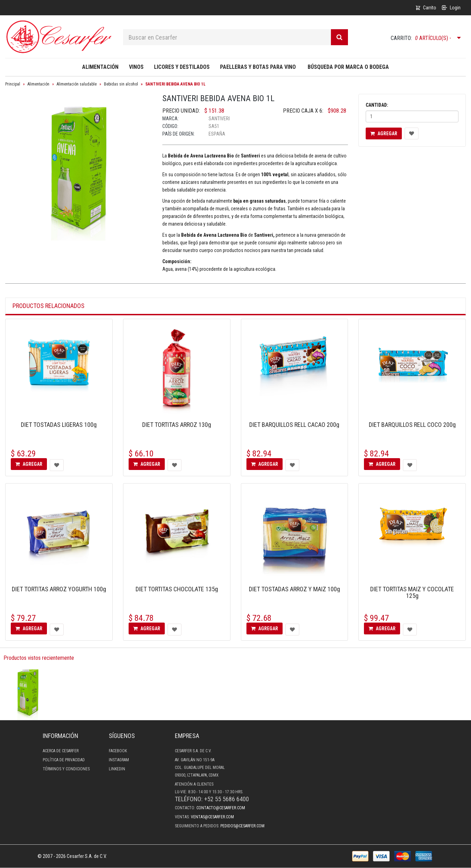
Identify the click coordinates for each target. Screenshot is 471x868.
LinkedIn (117, 769)
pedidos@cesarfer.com (242, 826)
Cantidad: (377, 105)
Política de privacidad (64, 760)
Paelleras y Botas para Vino (258, 67)
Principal (13, 84)
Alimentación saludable (77, 84)
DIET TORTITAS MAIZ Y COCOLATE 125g (412, 593)
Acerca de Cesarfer (61, 751)
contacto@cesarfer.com (221, 808)
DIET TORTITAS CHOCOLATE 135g (177, 589)
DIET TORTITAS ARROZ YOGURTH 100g (59, 589)
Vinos (136, 67)
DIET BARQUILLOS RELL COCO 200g (412, 425)
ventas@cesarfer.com (212, 817)
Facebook (118, 751)
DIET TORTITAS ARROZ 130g (177, 425)
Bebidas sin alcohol (121, 84)
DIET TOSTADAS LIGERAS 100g (59, 425)
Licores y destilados (182, 67)
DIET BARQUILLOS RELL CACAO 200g (294, 425)
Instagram (119, 760)
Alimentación (100, 67)
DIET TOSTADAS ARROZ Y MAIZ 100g (294, 589)
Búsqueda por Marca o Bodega (348, 67)
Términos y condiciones (66, 769)
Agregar (384, 133)
